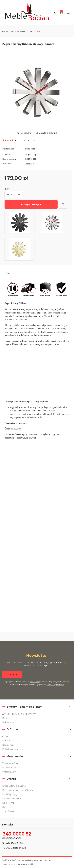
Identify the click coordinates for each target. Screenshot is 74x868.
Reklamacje (8, 722)
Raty (5, 718)
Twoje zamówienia (12, 763)
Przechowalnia (10, 772)
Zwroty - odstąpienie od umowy (19, 714)
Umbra (29, 163)
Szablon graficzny (17, 864)
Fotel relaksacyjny (11, 799)
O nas (5, 736)
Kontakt (6, 741)
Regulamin (34, 682)
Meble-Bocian (8, 31)
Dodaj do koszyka (31, 204)
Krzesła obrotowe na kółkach (18, 790)
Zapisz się (12, 675)
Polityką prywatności (55, 684)
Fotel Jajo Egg (10, 794)
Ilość (7, 189)
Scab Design (9, 811)
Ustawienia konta (11, 768)
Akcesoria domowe (25, 31)
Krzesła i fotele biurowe (14, 786)
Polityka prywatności (13, 749)
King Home (8, 803)
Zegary (39, 31)
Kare (5, 807)
